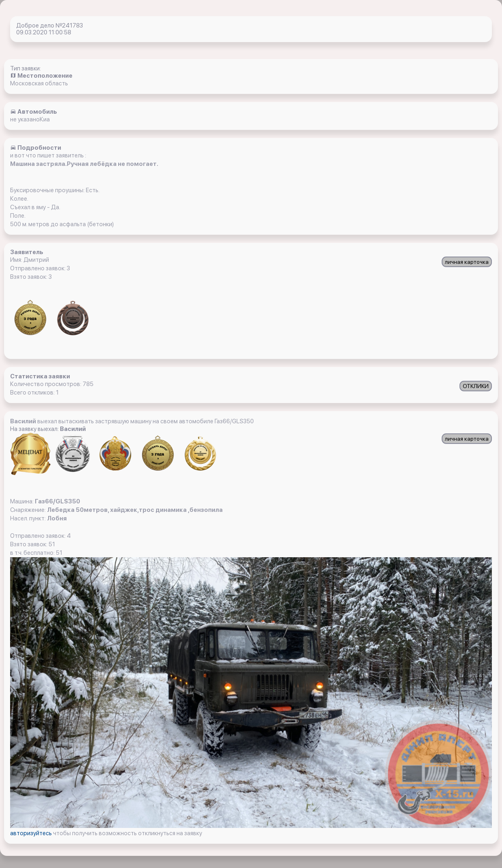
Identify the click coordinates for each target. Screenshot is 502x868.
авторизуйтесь (32, 833)
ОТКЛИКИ (476, 386)
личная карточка (467, 262)
